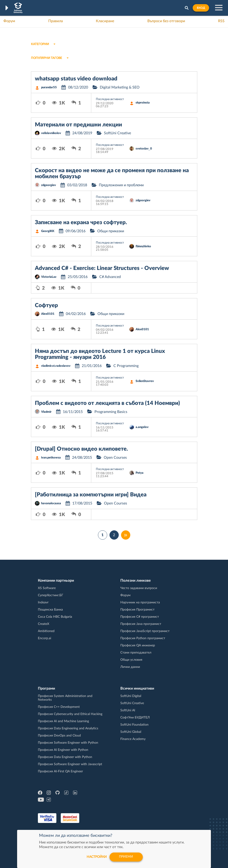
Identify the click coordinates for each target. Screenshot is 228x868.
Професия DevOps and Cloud (59, 736)
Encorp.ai (44, 638)
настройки (96, 857)
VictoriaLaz (49, 277)
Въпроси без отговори (166, 21)
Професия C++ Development (59, 707)
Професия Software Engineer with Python (68, 743)
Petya (140, 473)
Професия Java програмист (141, 624)
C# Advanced (110, 277)
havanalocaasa (51, 503)
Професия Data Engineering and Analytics (68, 728)
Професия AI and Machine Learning (63, 721)
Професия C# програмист (140, 617)
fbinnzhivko (143, 246)
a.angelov (142, 427)
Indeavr (43, 602)
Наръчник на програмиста (140, 602)
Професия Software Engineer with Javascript (70, 764)
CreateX (44, 624)
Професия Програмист (137, 610)
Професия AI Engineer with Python (63, 750)
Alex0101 (48, 314)
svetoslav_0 (144, 149)
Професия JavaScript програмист (145, 631)
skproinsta (143, 103)
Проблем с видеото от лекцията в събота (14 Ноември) (107, 403)
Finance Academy (133, 739)
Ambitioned (46, 631)
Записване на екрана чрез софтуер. (81, 223)
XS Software (47, 588)
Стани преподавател (136, 653)
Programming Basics (111, 412)
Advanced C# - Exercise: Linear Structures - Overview (102, 268)
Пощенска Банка (50, 610)
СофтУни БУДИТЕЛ (135, 718)
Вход (201, 8)
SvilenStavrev (145, 381)
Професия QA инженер (138, 645)
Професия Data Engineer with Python (65, 757)
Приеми (126, 857)
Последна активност (110, 99)
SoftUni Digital (131, 696)
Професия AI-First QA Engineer (60, 771)
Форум (9, 21)
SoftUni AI (128, 710)
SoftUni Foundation (134, 725)
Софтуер (46, 306)
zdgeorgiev (49, 185)
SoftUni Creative (117, 133)
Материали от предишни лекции (78, 125)
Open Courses (115, 458)
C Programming (126, 366)
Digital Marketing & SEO (120, 87)
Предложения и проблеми (121, 185)
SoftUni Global (131, 732)
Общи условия (131, 660)
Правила (56, 21)
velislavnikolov (51, 133)
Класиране (105, 21)
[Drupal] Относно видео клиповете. (81, 449)
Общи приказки (111, 231)
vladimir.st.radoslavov (56, 366)
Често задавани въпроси (139, 588)
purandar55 (49, 87)
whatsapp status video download (76, 79)
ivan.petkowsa (51, 458)
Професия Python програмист (143, 638)
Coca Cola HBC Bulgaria (55, 617)
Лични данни (130, 667)
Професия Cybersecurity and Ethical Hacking (70, 714)
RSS (221, 21)
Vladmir (46, 412)
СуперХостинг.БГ (51, 595)
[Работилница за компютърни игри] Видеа (91, 495)
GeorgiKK (48, 231)
